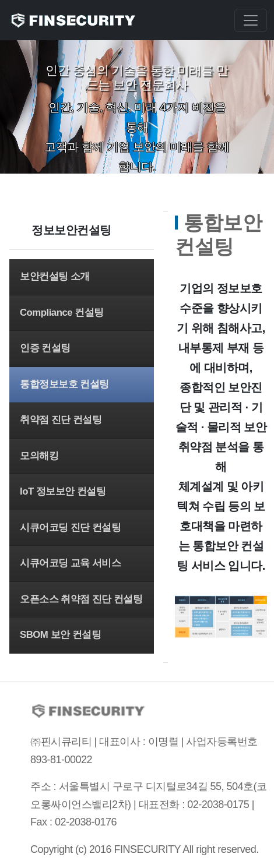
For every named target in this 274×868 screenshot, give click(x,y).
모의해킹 (39, 456)
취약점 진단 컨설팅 (61, 420)
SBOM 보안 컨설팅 (60, 635)
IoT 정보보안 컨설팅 (63, 491)
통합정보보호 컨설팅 (64, 384)
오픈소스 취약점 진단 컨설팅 (81, 599)
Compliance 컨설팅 (62, 313)
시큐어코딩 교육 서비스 (70, 563)
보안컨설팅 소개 (55, 276)
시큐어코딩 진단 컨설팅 (70, 527)
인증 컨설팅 (45, 348)
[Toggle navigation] (251, 20)
